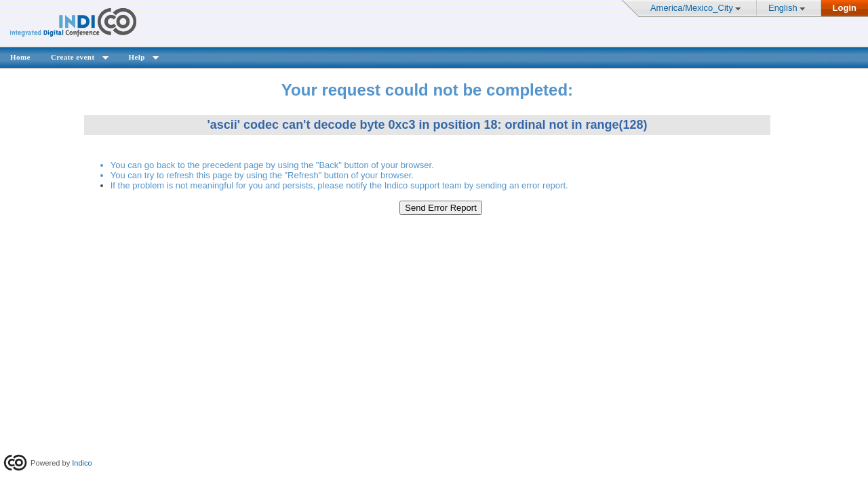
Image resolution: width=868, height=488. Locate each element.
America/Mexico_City (692, 8)
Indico (82, 463)
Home (20, 57)
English (783, 8)
